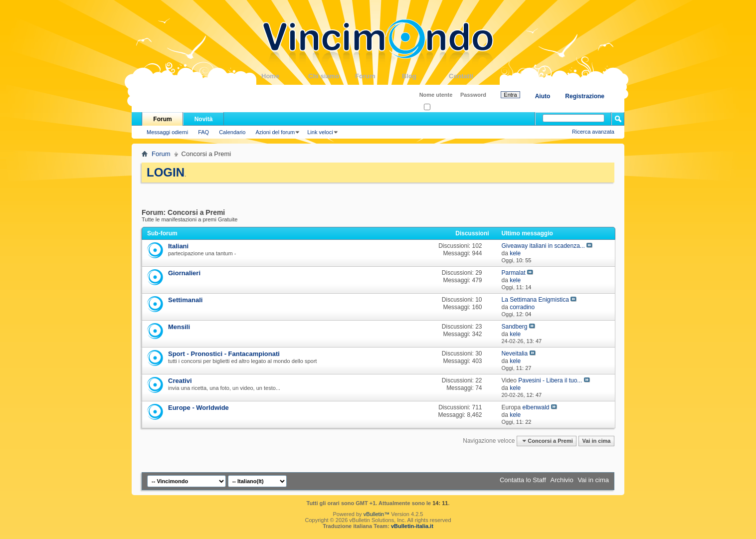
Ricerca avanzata (593, 132)
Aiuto (543, 96)
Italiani (178, 246)
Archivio (562, 480)
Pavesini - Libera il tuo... (550, 380)
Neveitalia (514, 354)
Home (285, 76)
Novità (204, 119)
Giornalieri (184, 273)
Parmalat (513, 273)
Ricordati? (439, 107)
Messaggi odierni (167, 132)
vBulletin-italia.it (412, 526)
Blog (425, 76)
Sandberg (514, 327)
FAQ (203, 132)
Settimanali (185, 300)
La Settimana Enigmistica (535, 300)
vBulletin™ (377, 514)
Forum (378, 76)
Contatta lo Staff (523, 480)
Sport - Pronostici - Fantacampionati (224, 354)
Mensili (179, 327)
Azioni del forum (275, 132)
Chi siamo (332, 76)
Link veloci (320, 132)
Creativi (180, 381)
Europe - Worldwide (198, 408)
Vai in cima (596, 441)
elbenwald (536, 407)
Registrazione (585, 96)
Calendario (232, 132)
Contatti (472, 76)
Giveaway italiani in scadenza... (543, 246)
